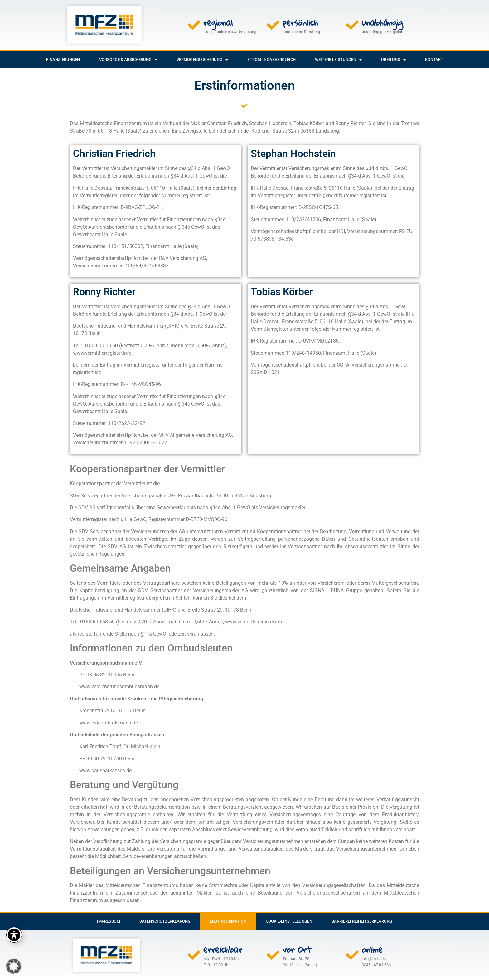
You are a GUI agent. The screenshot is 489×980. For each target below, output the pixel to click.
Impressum (109, 921)
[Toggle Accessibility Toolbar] (14, 935)
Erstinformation (228, 921)
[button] (14, 966)
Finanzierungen (63, 59)
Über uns (393, 60)
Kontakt (434, 59)
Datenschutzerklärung (165, 921)
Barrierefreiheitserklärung (362, 921)
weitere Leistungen (338, 60)
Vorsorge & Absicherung (128, 60)
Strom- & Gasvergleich (271, 59)
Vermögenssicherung (202, 60)
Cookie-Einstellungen (289, 921)
